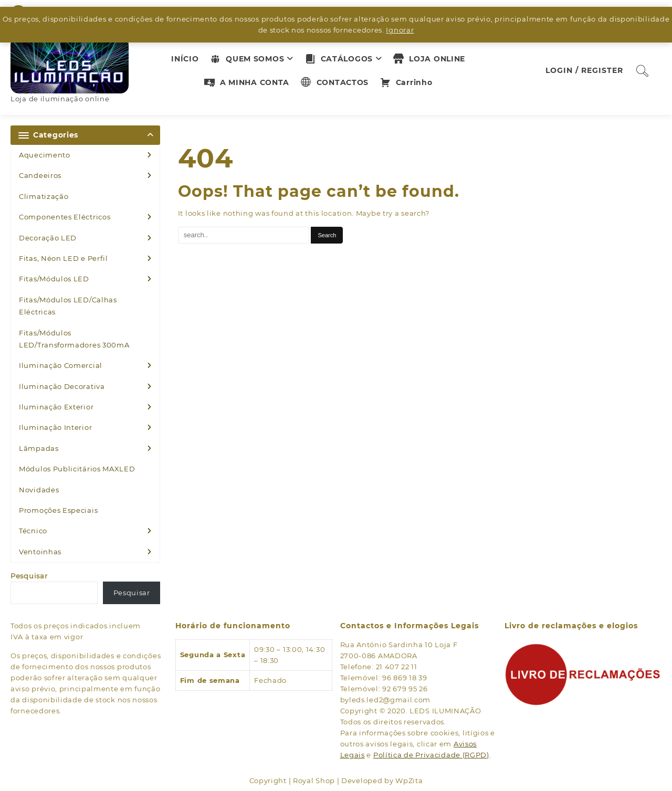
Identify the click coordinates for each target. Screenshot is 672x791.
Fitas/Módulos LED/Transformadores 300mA (74, 339)
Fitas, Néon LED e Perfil (64, 258)
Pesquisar (29, 576)
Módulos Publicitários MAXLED (77, 469)
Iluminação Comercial (61, 365)
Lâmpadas (39, 448)
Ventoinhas (40, 552)
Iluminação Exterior (56, 407)
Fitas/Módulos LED (54, 279)
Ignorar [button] (400, 30)
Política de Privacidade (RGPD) (431, 755)
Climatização (44, 196)
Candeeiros (40, 175)
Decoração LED (48, 238)
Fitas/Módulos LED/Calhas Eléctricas (68, 306)
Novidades (39, 490)
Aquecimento (45, 155)
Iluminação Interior (55, 427)
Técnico (33, 531)
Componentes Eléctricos (65, 217)
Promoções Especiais (58, 510)
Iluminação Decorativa (62, 386)
